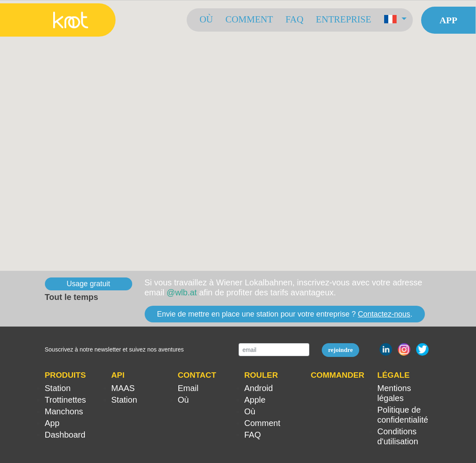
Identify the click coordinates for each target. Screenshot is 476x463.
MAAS (123, 388)
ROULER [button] (261, 375)
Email (188, 388)
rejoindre (340, 350)
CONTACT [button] (197, 375)
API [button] (118, 375)
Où (206, 19)
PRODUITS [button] (65, 375)
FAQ (295, 19)
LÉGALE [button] (394, 375)
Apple (255, 400)
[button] (395, 20)
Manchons (64, 411)
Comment (249, 19)
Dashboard (65, 435)
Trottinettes (65, 400)
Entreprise (344, 19)
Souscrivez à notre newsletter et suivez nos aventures (115, 349)
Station (58, 388)
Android (259, 388)
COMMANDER (338, 375)
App (448, 20)
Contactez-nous (384, 314)
